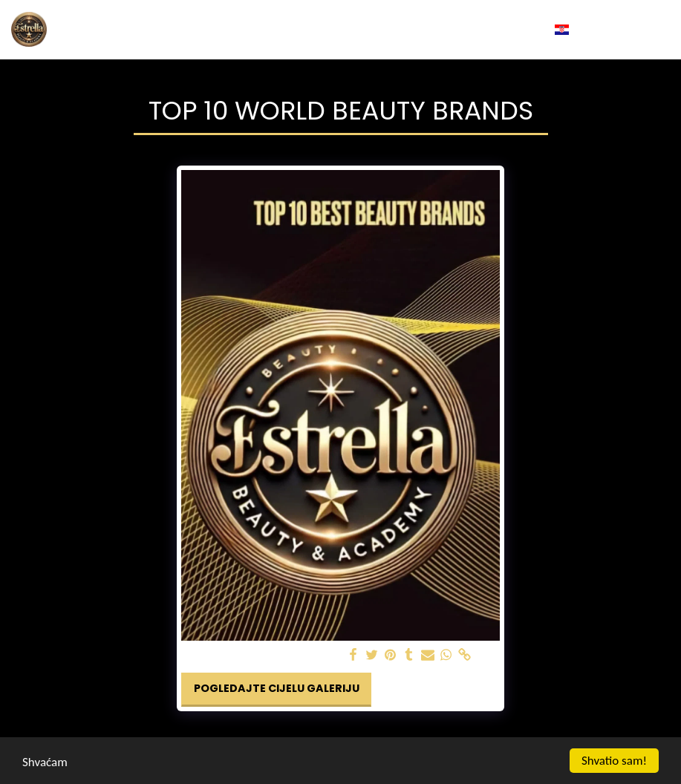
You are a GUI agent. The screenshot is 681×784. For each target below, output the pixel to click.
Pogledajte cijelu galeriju (277, 688)
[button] (587, 30)
